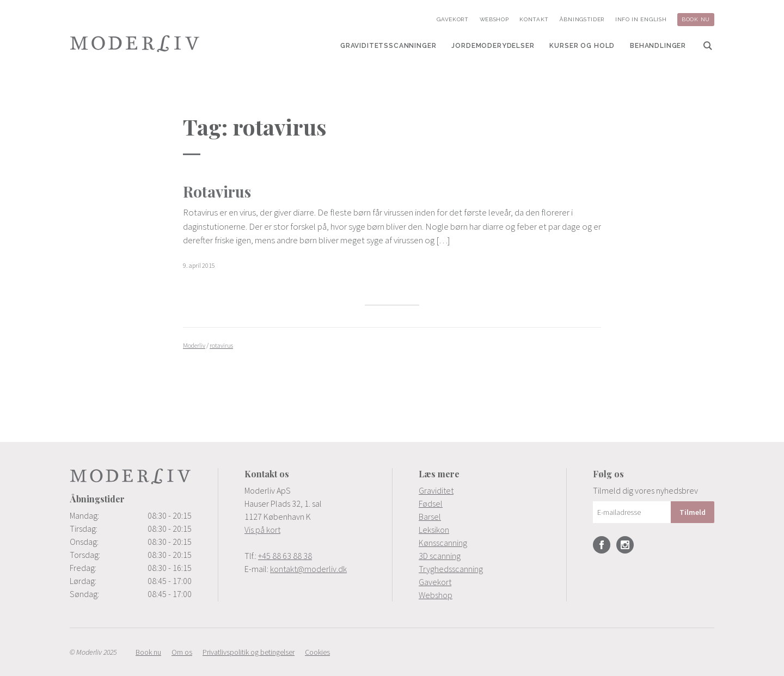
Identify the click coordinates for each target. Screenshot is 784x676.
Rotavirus (217, 191)
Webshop (494, 19)
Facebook (602, 545)
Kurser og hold (582, 46)
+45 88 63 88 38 (285, 556)
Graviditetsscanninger (388, 46)
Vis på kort (262, 530)
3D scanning (440, 556)
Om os (182, 652)
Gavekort (453, 19)
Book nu (696, 19)
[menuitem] (388, 46)
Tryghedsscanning (451, 569)
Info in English (641, 19)
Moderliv (135, 44)
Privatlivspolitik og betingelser (249, 652)
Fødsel (431, 503)
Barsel (430, 517)
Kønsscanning (443, 543)
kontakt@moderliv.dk (308, 569)
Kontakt (534, 19)
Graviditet (436, 490)
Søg (708, 46)
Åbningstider (582, 19)
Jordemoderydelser (493, 46)
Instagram (625, 545)
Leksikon (434, 530)
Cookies (317, 652)
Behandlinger (658, 46)
